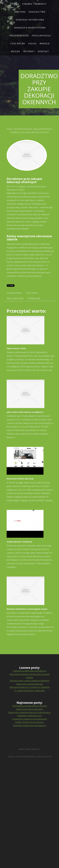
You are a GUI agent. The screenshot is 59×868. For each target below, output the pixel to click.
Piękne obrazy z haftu (16, 348)
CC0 (49, 757)
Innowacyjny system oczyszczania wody (30, 719)
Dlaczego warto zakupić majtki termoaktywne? (30, 681)
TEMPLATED (22, 757)
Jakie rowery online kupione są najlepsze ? (25, 412)
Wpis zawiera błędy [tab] (15, 298)
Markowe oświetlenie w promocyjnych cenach (27, 609)
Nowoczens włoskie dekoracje (20, 479)
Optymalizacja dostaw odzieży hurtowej (30, 706)
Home (9, 129)
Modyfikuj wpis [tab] (34, 298)
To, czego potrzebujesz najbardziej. (29, 690)
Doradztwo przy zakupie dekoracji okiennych (29, 132)
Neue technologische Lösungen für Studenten (29, 687)
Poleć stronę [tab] (32, 293)
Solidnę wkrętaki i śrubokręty (19, 542)
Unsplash (41, 757)
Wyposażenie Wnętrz (42, 129)
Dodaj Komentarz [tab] (15, 293)
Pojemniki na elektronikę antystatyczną (30, 671)
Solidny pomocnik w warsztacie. (30, 709)
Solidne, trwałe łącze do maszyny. (29, 722)
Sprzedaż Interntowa (22, 129)
